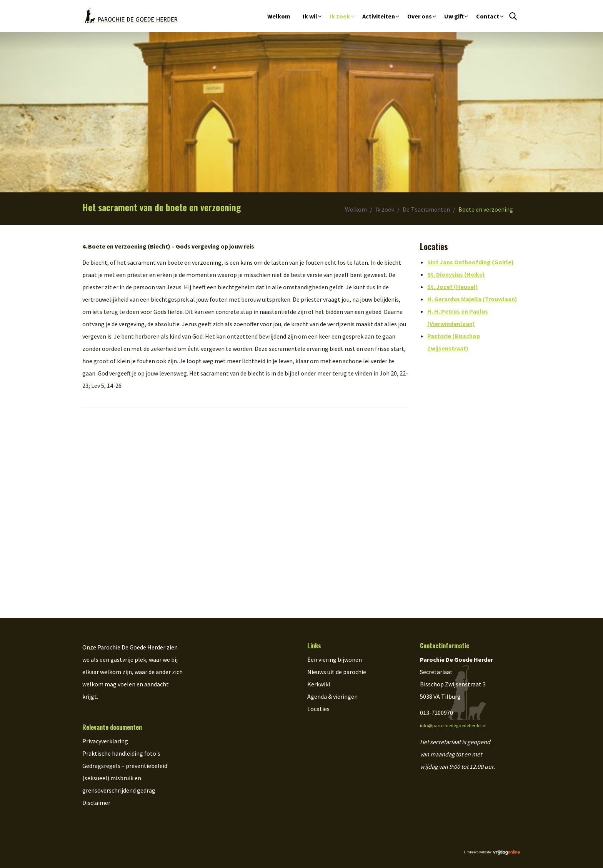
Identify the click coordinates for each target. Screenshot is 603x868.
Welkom (279, 16)
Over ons (420, 16)
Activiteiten (379, 16)
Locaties (318, 709)
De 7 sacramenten (426, 209)
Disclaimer (96, 803)
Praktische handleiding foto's (121, 753)
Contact (488, 16)
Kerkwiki (319, 684)
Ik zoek (340, 16)
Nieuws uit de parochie (337, 672)
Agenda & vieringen (332, 696)
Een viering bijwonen (335, 659)
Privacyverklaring (105, 741)
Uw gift (454, 16)
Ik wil (310, 16)
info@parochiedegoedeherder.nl (453, 725)
